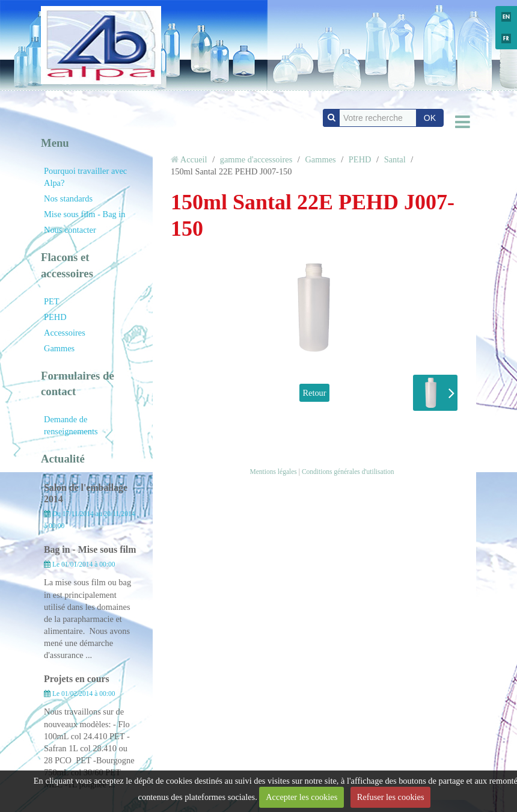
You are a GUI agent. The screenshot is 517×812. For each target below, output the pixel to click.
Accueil (194, 159)
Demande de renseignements (71, 425)
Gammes (59, 348)
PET (52, 301)
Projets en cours (77, 679)
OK (430, 118)
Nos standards (68, 198)
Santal (395, 159)
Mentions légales (273, 472)
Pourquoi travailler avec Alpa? (85, 177)
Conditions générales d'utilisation (348, 472)
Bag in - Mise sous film (90, 549)
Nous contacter (70, 230)
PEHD (55, 317)
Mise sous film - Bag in (85, 214)
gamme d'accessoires (256, 159)
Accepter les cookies (301, 797)
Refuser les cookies (391, 797)
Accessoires (65, 333)
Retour (314, 393)
